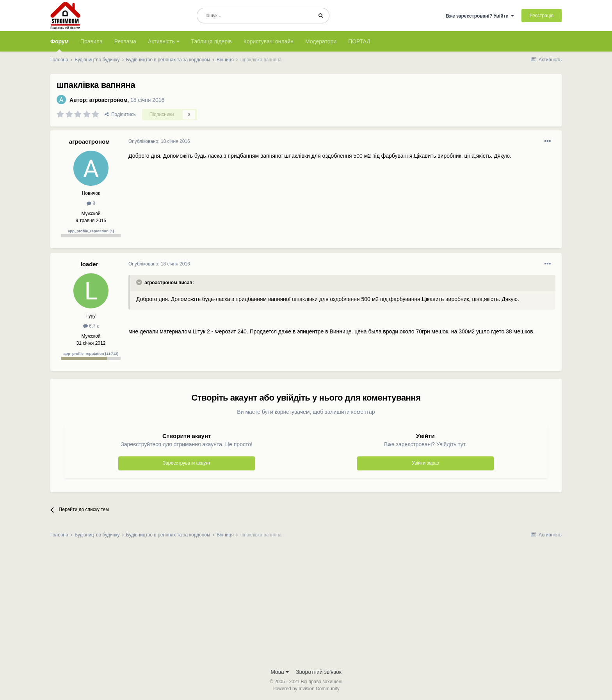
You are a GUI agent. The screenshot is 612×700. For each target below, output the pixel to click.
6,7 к (91, 326)
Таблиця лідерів (212, 41)
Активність (164, 41)
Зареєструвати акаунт (187, 463)
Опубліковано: (159, 141)
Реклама (125, 41)
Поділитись (120, 114)
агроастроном (108, 100)
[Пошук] (255, 16)
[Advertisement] (306, 606)
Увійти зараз (425, 463)
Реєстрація (542, 16)
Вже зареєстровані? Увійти (480, 16)
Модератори (321, 41)
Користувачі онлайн (269, 41)
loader (89, 264)
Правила (92, 41)
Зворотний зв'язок (319, 672)
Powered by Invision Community (306, 689)
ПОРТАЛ (359, 41)
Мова (280, 672)
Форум (60, 45)
